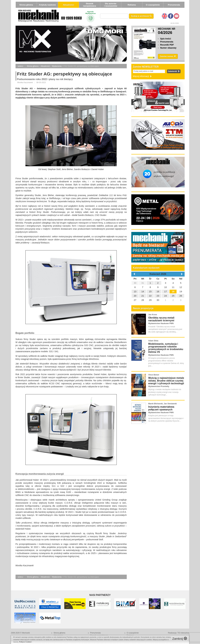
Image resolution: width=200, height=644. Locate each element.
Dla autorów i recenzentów (111, 5)
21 (143, 296)
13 (135, 291)
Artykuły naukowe (47, 5)
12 (181, 287)
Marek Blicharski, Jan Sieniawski (162, 404)
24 (165, 296)
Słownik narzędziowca (89, 5)
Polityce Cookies (25, 642)
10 (165, 287)
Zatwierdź (174, 71)
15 (150, 291)
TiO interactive (183, 633)
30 (135, 283)
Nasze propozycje (143, 308)
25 (173, 296)
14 (143, 291)
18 (173, 291)
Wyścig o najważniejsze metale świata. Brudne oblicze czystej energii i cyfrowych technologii (166, 381)
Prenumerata (174, 5)
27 (135, 300)
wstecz (20, 66)
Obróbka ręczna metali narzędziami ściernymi (161, 319)
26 (181, 296)
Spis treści (166, 39)
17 (165, 291)
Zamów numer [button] (168, 56)
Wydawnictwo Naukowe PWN (161, 323)
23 (158, 296)
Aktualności (68, 5)
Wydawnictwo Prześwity (159, 386)
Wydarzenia (57, 66)
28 (143, 300)
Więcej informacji (142, 76)
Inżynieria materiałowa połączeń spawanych (161, 408)
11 (173, 287)
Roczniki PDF (167, 45)
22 (150, 296)
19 (181, 291)
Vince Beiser (154, 375)
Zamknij (180, 639)
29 (150, 300)
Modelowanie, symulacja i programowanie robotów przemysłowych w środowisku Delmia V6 (166, 348)
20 (135, 296)
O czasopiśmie (153, 5)
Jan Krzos (153, 315)
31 (143, 283)
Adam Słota (153, 341)
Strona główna (26, 5)
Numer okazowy (168, 48)
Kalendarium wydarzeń (146, 268)
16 (158, 291)
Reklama (132, 5)
